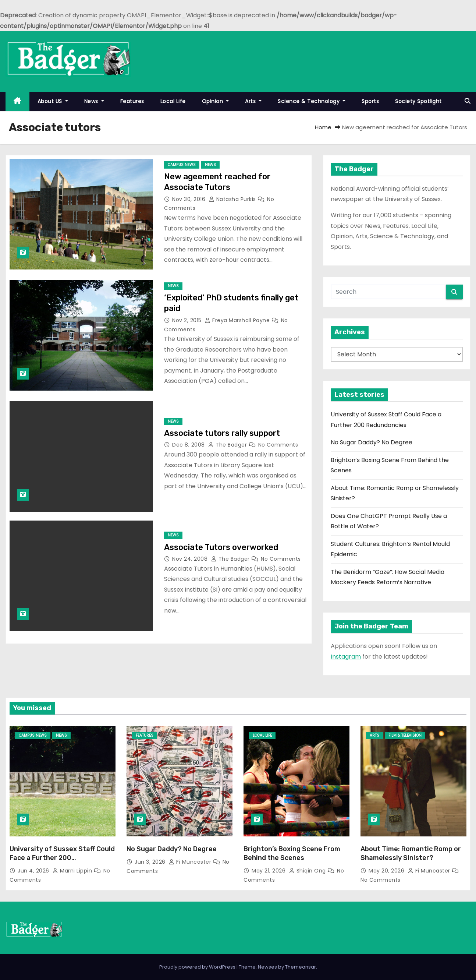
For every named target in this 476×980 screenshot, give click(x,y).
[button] (468, 101)
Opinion (216, 101)
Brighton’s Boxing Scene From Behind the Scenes (292, 853)
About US (53, 101)
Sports (370, 101)
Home (323, 127)
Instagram (346, 657)
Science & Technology (312, 101)
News (94, 101)
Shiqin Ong (308, 871)
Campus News (182, 165)
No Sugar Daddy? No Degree (372, 442)
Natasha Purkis (233, 199)
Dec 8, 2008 (189, 445)
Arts (253, 101)
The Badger (228, 445)
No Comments (278, 445)
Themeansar (301, 967)
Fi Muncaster (191, 862)
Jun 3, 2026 (151, 862)
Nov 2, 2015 (188, 320)
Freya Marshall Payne (238, 320)
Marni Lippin (73, 871)
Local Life (173, 101)
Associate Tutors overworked (221, 547)
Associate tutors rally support (222, 433)
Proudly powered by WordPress (198, 967)
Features (132, 101)
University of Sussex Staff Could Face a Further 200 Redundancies (62, 858)
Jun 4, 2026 (34, 871)
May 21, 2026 (269, 871)
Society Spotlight (418, 101)
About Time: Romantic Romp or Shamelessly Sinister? (411, 853)
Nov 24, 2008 (191, 559)
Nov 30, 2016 (190, 199)
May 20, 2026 (387, 871)
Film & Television (405, 735)
